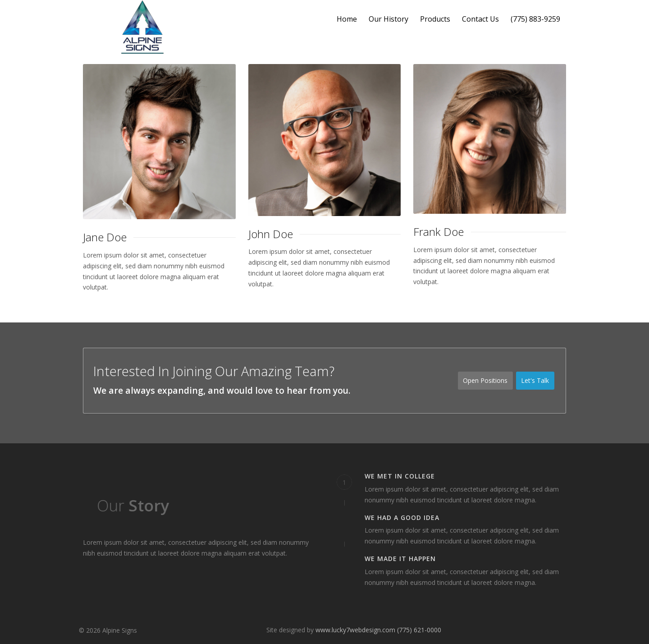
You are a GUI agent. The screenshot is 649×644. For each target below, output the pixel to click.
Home (347, 19)
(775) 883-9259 (535, 19)
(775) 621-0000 (419, 630)
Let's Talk (537, 381)
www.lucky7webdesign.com (355, 630)
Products (435, 19)
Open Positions (485, 380)
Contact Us (480, 19)
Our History (388, 19)
